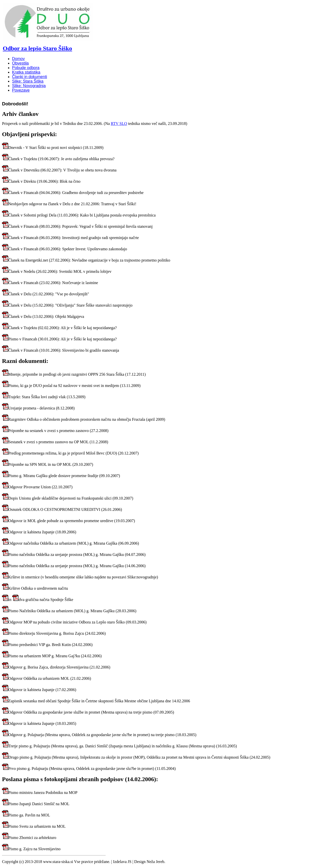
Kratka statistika (26, 72)
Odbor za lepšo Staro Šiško (37, 48)
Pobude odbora (26, 68)
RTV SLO (119, 124)
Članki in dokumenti (30, 77)
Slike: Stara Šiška (28, 81)
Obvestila (20, 63)
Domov (18, 59)
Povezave (21, 90)
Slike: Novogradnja (29, 86)
